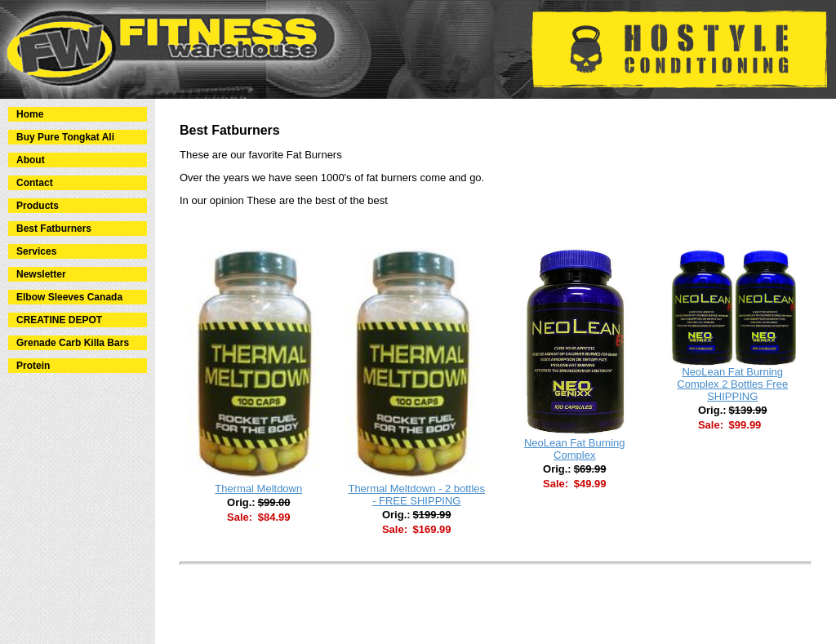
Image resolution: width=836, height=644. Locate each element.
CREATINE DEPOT (59, 320)
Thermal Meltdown (258, 489)
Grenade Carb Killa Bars (73, 343)
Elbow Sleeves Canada (69, 297)
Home (30, 114)
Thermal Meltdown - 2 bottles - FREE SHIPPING (416, 495)
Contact (35, 183)
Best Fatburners (54, 229)
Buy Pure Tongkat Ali (65, 137)
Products (38, 206)
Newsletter (41, 274)
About (31, 160)
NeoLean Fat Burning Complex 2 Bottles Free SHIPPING (732, 384)
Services (36, 251)
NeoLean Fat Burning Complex (575, 449)
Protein (33, 366)
